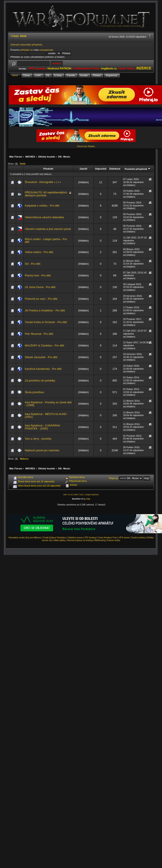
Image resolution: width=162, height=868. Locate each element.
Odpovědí (101, 169)
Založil (83, 169)
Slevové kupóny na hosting (80, 540)
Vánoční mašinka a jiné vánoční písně (48, 229)
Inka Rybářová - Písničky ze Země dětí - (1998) (48, 404)
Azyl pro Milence (33, 538)
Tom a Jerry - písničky (38, 439)
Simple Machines (92, 495)
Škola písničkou (34, 392)
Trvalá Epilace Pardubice (55, 538)
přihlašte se (27, 50)
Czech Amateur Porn (107, 538)
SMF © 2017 (79, 495)
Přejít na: (114, 478)
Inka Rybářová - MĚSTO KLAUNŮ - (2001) (46, 416)
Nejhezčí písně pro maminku (42, 450)
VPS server (124, 538)
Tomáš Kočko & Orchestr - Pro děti (46, 322)
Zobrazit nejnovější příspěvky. (27, 44)
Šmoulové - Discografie (39, 182)
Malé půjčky (60, 540)
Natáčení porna (75, 538)
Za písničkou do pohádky (40, 381)
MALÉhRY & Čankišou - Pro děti (44, 345)
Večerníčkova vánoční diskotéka (44, 217)
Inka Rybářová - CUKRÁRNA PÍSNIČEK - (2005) (42, 427)
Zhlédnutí (115, 169)
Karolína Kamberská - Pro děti (43, 369)
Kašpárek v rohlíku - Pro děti (42, 206)
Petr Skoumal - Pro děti (39, 334)
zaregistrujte (46, 50)
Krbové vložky (114, 540)
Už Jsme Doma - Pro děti (40, 287)
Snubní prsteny (138, 538)
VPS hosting (90, 538)
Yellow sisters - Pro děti (39, 252)
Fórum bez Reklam (86, 146)
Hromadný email (16, 538)
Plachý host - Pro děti (38, 275)
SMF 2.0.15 (68, 495)
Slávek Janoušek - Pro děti (41, 357)
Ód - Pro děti (33, 264)
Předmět (48, 169)
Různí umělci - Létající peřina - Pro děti (46, 241)
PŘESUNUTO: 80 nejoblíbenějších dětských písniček (46, 194)
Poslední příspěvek (138, 169)
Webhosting (100, 540)
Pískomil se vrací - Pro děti (41, 299)
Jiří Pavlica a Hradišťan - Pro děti (45, 310)
